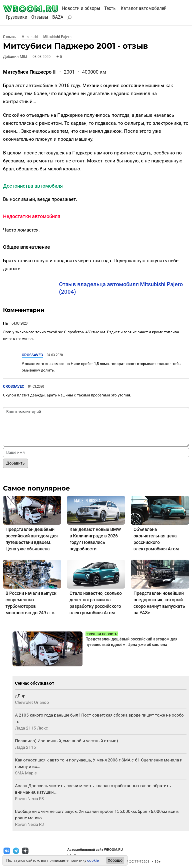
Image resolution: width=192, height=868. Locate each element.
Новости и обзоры (81, 8)
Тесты (110, 8)
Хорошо (115, 860)
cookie (93, 861)
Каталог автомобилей (144, 8)
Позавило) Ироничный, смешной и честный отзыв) (66, 741)
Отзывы (40, 17)
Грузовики (17, 17)
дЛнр (20, 696)
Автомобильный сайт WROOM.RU (95, 850)
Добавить (15, 463)
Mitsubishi (30, 37)
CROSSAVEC (32, 355)
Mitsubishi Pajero (57, 37)
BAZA (58, 17)
